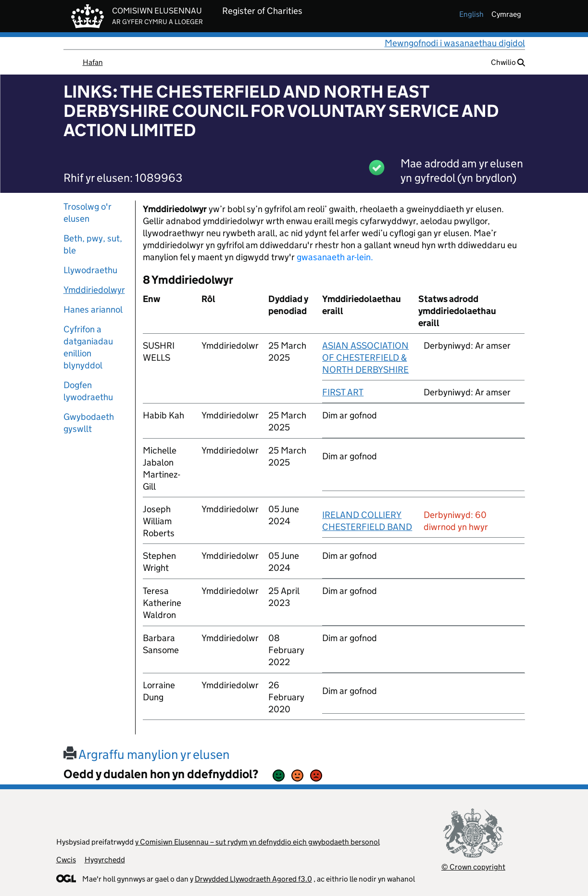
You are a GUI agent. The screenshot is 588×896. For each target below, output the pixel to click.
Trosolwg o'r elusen (88, 213)
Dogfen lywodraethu (88, 391)
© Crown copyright (473, 867)
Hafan (93, 62)
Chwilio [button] (508, 62)
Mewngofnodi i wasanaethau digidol (455, 43)
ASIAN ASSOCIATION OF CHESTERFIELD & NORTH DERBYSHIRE (365, 358)
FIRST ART (343, 392)
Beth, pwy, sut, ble (93, 244)
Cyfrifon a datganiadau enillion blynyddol (88, 347)
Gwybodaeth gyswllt (89, 423)
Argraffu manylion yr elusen (147, 754)
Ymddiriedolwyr (94, 290)
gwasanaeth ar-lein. (335, 257)
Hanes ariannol (93, 309)
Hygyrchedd (105, 860)
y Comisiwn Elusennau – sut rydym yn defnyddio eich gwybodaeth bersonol (257, 842)
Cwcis (66, 860)
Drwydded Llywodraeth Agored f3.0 (253, 879)
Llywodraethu (90, 270)
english (471, 14)
